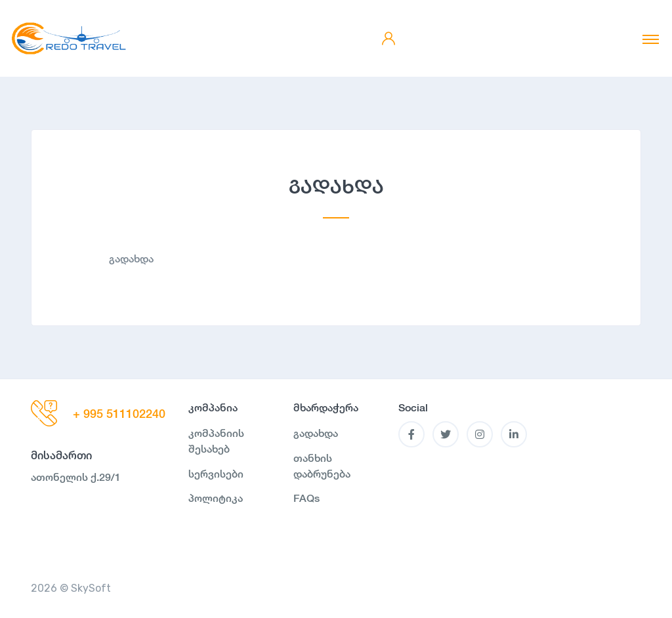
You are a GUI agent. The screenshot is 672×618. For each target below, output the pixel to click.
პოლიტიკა (216, 498)
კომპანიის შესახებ (216, 441)
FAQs (306, 498)
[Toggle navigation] (651, 39)
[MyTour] (69, 38)
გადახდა (316, 433)
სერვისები (216, 474)
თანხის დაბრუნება (322, 466)
